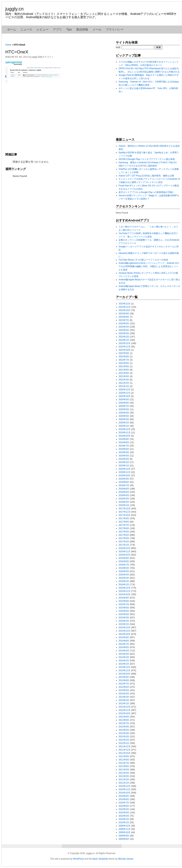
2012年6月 (124, 727)
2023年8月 (124, 317)
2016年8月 (124, 561)
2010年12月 (124, 786)
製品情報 (82, 29)
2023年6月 (124, 323)
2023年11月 (124, 307)
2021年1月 (124, 386)
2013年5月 (124, 690)
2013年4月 (124, 694)
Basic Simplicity (100, 859)
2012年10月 (124, 713)
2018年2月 (124, 502)
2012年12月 (124, 707)
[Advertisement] (59, 117)
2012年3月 (124, 737)
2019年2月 (124, 462)
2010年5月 (124, 809)
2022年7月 (124, 360)
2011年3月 (124, 776)
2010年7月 (124, 803)
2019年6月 (124, 449)
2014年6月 (124, 647)
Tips (69, 29)
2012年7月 (124, 723)
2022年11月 (124, 347)
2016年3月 (124, 578)
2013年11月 (124, 670)
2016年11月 (124, 551)
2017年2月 (124, 542)
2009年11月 (124, 829)
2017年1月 (124, 545)
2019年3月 (124, 459)
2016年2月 (124, 581)
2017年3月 (124, 538)
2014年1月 (124, 664)
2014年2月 (124, 661)
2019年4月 (124, 456)
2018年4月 (124, 495)
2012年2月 (124, 740)
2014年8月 (124, 641)
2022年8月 (124, 357)
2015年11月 (124, 591)
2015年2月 (124, 621)
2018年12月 (124, 469)
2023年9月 (124, 314)
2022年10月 (124, 350)
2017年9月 (124, 518)
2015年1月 (124, 624)
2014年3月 (124, 657)
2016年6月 (124, 568)
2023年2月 (124, 337)
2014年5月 (124, 651)
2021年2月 (124, 383)
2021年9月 (124, 366)
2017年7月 (124, 525)
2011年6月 (124, 766)
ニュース (26, 29)
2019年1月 (124, 466)
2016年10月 (124, 555)
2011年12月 (124, 746)
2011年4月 (124, 773)
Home (8, 45)
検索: (118, 47)
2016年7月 (124, 565)
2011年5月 (124, 770)
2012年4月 (124, 733)
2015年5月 (124, 611)
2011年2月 (124, 780)
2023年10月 (124, 310)
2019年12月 (124, 429)
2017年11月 (124, 512)
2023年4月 (124, 330)
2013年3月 (124, 697)
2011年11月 (124, 750)
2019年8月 (124, 442)
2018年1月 (124, 505)
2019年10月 (124, 436)
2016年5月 (124, 571)
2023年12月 (124, 304)
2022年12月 (124, 343)
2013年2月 (124, 700)
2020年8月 (124, 403)
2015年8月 (124, 601)
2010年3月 (124, 816)
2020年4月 (124, 416)
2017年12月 (124, 509)
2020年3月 (124, 419)
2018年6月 (124, 489)
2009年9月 (124, 836)
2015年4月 (124, 614)
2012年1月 (124, 743)
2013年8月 (124, 680)
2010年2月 (124, 819)
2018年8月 (124, 482)
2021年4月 (124, 376)
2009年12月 (124, 826)
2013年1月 (124, 704)
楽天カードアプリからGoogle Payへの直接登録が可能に (146, 192)
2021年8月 (124, 370)
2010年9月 (124, 796)
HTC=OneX (17, 52)
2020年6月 (124, 409)
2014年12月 (124, 628)
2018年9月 (124, 479)
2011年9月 (124, 756)
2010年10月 (124, 793)
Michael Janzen (126, 859)
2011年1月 (124, 783)
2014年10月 (124, 634)
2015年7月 (124, 604)
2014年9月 (124, 637)
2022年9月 (124, 353)
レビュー (43, 29)
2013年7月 (124, 684)
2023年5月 (124, 327)
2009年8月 (124, 839)
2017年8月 (124, 522)
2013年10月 (124, 674)
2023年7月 (124, 320)
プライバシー (115, 29)
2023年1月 (124, 340)
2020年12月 (124, 390)
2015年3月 (124, 618)
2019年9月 (124, 439)
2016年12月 (124, 548)
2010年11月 (124, 789)
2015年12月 (124, 588)
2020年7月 (124, 406)
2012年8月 (124, 720)
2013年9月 (124, 677)
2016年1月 (124, 585)
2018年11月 (124, 472)
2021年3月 (124, 380)
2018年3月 (124, 499)
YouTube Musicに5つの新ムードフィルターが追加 (143, 260)
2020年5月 (124, 413)
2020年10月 (124, 396)
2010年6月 (124, 806)
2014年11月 (124, 631)
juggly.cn (14, 9)
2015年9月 (124, 598)
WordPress (78, 859)
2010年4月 (124, 813)
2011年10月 (124, 753)
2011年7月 (124, 763)
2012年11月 (124, 710)
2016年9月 (124, 558)
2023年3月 (124, 333)
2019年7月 (124, 446)
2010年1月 (124, 822)
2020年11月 (124, 393)
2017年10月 (124, 515)
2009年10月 (124, 832)
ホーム (12, 29)
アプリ (57, 29)
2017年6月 (124, 528)
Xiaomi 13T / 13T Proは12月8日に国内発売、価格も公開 (146, 176)
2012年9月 (124, 717)
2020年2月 (124, 423)
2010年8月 (124, 799)
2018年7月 (124, 485)
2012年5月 (124, 730)
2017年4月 (124, 535)
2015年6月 (124, 608)
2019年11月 (124, 433)
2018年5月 (124, 492)
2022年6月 (124, 363)
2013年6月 (124, 687)
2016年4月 (124, 575)
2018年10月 (124, 475)
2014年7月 (124, 644)
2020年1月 (124, 426)
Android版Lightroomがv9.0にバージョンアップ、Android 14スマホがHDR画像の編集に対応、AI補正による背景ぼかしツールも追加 (149, 266)
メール (97, 29)
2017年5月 (124, 532)
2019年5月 (124, 452)
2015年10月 (124, 594)
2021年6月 (124, 373)
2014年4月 (124, 654)
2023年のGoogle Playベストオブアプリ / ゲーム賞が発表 (147, 159)
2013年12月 (124, 667)
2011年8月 (124, 760)
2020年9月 (124, 399)
